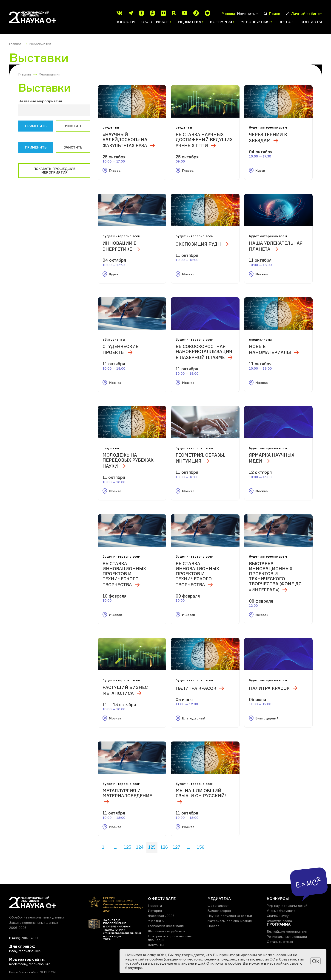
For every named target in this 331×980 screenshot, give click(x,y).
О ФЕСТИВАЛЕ (162, 899)
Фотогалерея (218, 906)
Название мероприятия (40, 101)
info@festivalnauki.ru (25, 951)
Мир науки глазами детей (287, 906)
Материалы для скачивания (230, 921)
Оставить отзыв (280, 942)
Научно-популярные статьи (230, 916)
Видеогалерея (219, 911)
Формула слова (279, 921)
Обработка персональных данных (37, 917)
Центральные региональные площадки (171, 938)
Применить (36, 126)
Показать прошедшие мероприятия (54, 170)
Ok (315, 961)
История (155, 911)
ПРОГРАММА (279, 924)
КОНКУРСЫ (278, 899)
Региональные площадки (287, 936)
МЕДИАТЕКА (219, 899)
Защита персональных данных (34, 922)
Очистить (73, 126)
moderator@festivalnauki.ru (30, 964)
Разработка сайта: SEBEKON (32, 972)
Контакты (311, 22)
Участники (156, 921)
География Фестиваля (166, 926)
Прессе (286, 22)
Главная (15, 44)
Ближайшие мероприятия (287, 931)
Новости (125, 22)
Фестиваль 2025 (161, 916)
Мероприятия (40, 44)
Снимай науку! (278, 916)
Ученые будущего (281, 911)
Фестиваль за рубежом (167, 931)
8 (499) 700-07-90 (23, 938)
